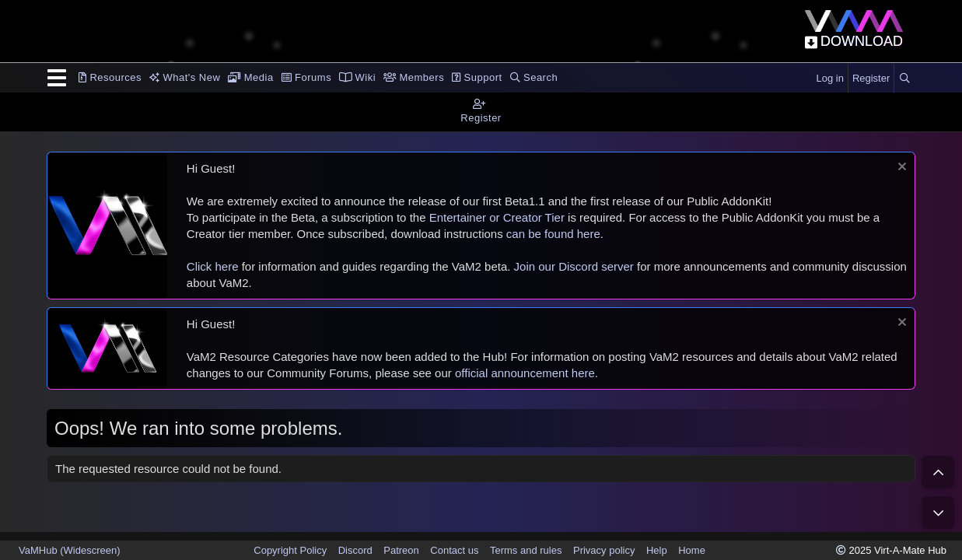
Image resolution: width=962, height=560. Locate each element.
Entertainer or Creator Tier (497, 217)
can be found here (553, 234)
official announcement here (525, 373)
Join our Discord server (574, 266)
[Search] (904, 79)
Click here (213, 266)
